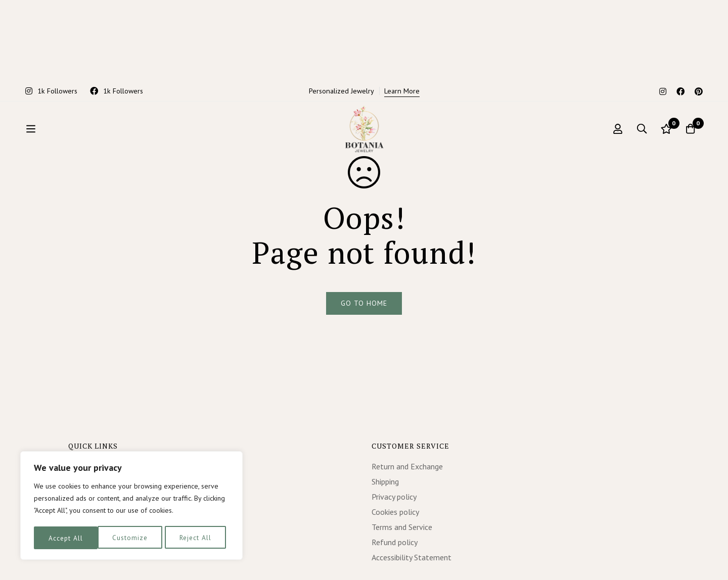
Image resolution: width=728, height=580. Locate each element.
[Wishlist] (664, 82)
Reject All (131, 538)
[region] (131, 506)
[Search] (639, 82)
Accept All (198, 538)
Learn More (402, 11)
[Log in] (614, 82)
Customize (65, 538)
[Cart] (690, 82)
